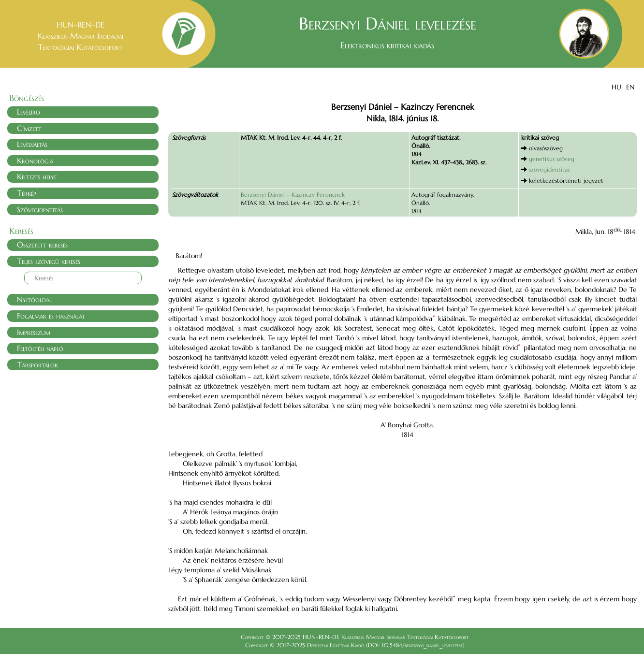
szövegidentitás (549, 169)
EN (630, 87)
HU (616, 87)
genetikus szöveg (552, 159)
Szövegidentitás (40, 209)
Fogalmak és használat (51, 316)
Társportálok (37, 364)
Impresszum (34, 332)
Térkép (27, 193)
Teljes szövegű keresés (49, 261)
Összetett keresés (42, 245)
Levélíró (29, 112)
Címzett (29, 128)
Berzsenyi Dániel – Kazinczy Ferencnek (293, 195)
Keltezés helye (37, 176)
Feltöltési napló (40, 348)
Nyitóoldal (34, 299)
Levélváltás (32, 144)
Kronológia (35, 160)
